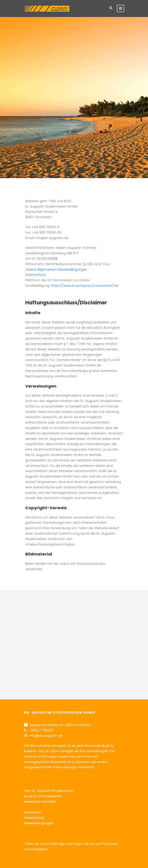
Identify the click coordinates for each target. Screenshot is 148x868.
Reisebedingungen (39, 823)
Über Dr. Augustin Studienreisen (49, 791)
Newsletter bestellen (40, 802)
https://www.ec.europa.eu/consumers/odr (85, 286)
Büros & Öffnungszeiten (43, 796)
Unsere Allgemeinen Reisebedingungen (56, 269)
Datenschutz (35, 275)
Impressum (33, 812)
